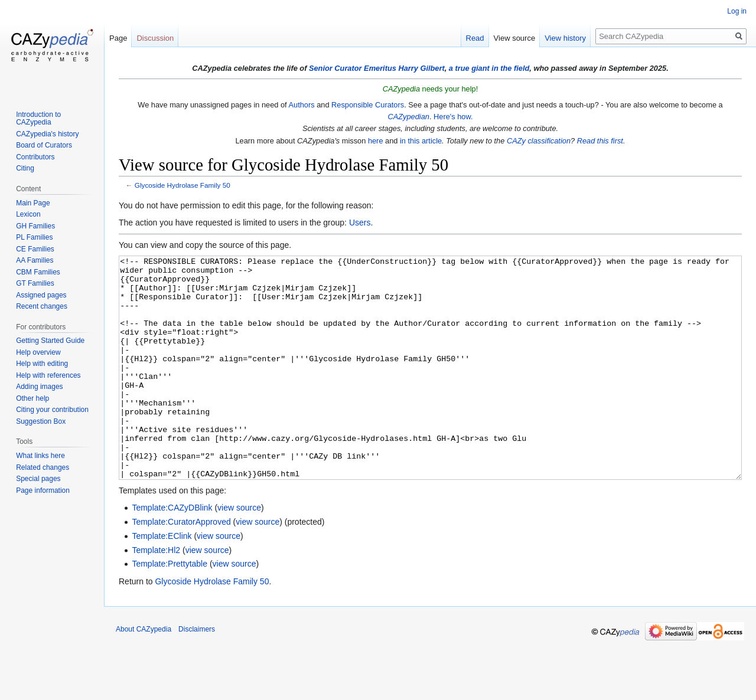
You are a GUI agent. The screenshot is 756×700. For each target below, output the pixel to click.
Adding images (39, 387)
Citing (25, 168)
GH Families (35, 226)
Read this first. (601, 141)
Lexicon (28, 214)
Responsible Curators (368, 105)
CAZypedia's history (47, 134)
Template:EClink (162, 580)
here (376, 141)
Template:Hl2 (156, 594)
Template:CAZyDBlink (172, 552)
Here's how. (453, 117)
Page (118, 38)
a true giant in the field (489, 68)
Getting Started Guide (50, 341)
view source (239, 552)
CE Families (35, 249)
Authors (301, 105)
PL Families (34, 237)
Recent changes (42, 306)
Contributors (35, 157)
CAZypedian (408, 117)
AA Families (35, 260)
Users (360, 223)
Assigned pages (41, 295)
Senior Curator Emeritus (353, 68)
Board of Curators (44, 145)
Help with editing (42, 364)
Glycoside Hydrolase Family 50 (183, 185)
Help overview (38, 352)
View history (565, 38)
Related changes (43, 467)
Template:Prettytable (170, 608)
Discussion (155, 38)
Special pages (38, 479)
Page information (43, 490)
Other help (32, 398)
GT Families (35, 283)
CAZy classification (539, 141)
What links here (40, 456)
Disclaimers (197, 673)
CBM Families (38, 272)
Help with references (48, 375)
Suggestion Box (41, 421)
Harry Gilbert (421, 68)
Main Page (33, 203)
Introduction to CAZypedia (38, 119)
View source (515, 38)
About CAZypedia (144, 673)
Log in (737, 11)
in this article (421, 141)
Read (475, 38)
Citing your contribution (52, 410)
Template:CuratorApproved (181, 566)
